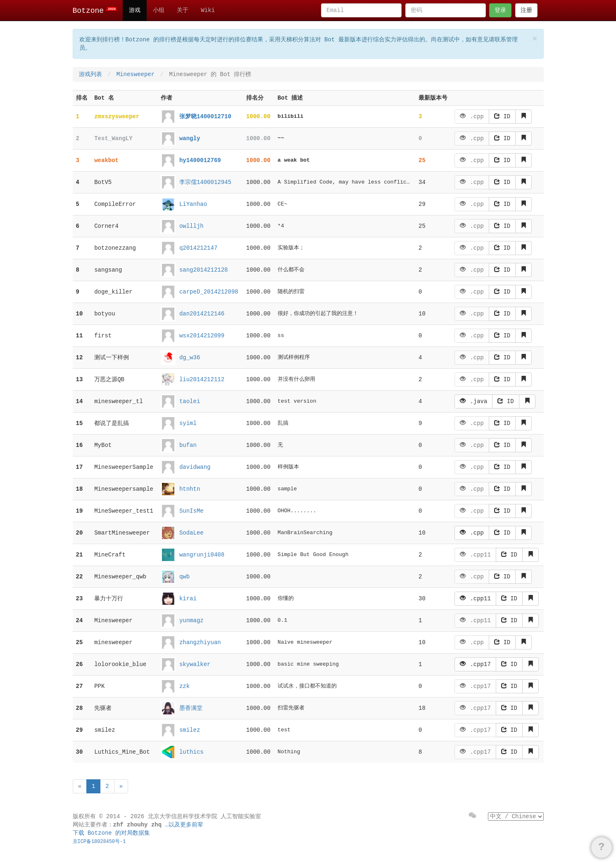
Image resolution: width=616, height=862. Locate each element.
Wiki (208, 10)
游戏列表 (90, 74)
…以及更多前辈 (184, 825)
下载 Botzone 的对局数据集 (112, 833)
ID (502, 116)
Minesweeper (136, 74)
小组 (159, 10)
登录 (500, 10)
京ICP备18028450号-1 (99, 842)
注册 (526, 10)
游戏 (135, 10)
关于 (183, 10)
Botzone (95, 11)
